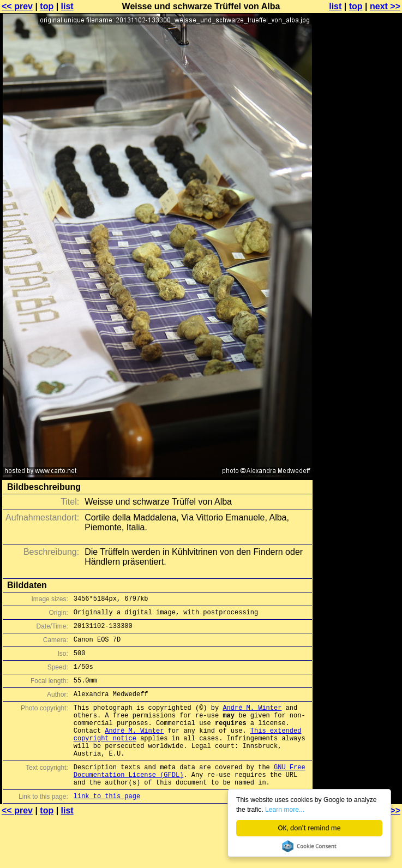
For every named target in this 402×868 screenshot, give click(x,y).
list (67, 6)
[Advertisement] (358, 140)
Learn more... (318, 809)
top (47, 6)
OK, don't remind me (310, 828)
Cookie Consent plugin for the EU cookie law (309, 846)
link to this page (107, 827)
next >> (385, 6)
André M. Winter (252, 722)
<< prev (17, 6)
